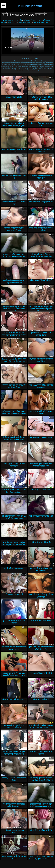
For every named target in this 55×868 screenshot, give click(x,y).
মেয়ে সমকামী (12, 23)
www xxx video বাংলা (41, 23)
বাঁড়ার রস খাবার (36, 20)
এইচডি (19, 20)
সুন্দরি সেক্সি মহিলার (25, 23)
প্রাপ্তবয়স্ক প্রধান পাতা (8, 20)
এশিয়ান (26, 20)
